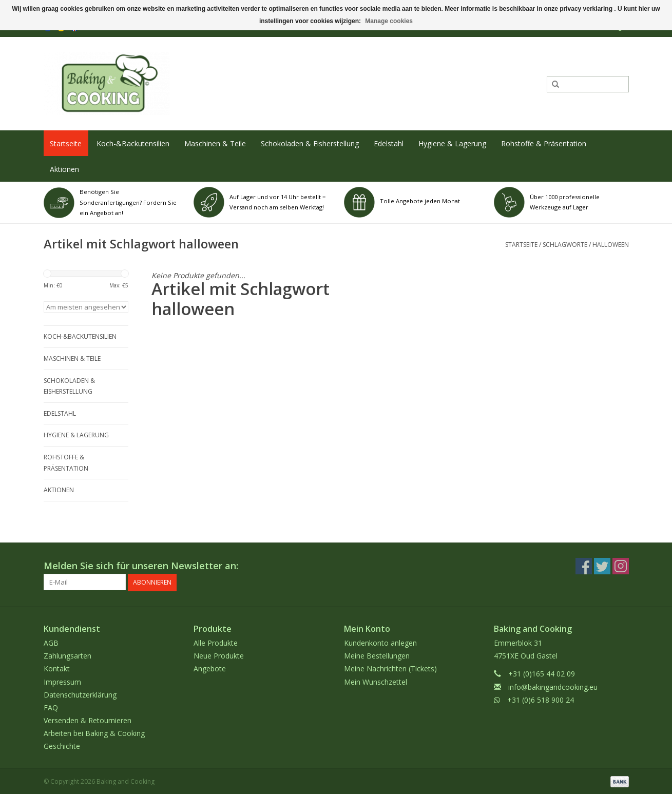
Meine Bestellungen (377, 655)
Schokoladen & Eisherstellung (310, 143)
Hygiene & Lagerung (452, 143)
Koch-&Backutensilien (133, 143)
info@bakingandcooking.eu (553, 686)
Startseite (66, 143)
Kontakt (57, 668)
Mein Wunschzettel (376, 681)
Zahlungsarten (68, 655)
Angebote (210, 668)
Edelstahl (389, 143)
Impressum (62, 681)
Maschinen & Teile (215, 143)
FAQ (51, 707)
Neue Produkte (219, 655)
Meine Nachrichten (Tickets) (390, 668)
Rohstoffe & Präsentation (544, 143)
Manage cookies (389, 21)
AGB (51, 642)
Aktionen (64, 169)
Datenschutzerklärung (80, 694)
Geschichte (62, 745)
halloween (611, 245)
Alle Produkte (216, 642)
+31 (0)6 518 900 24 (541, 699)
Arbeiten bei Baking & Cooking (94, 733)
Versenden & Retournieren (88, 720)
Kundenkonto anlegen (380, 642)
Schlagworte (565, 245)
